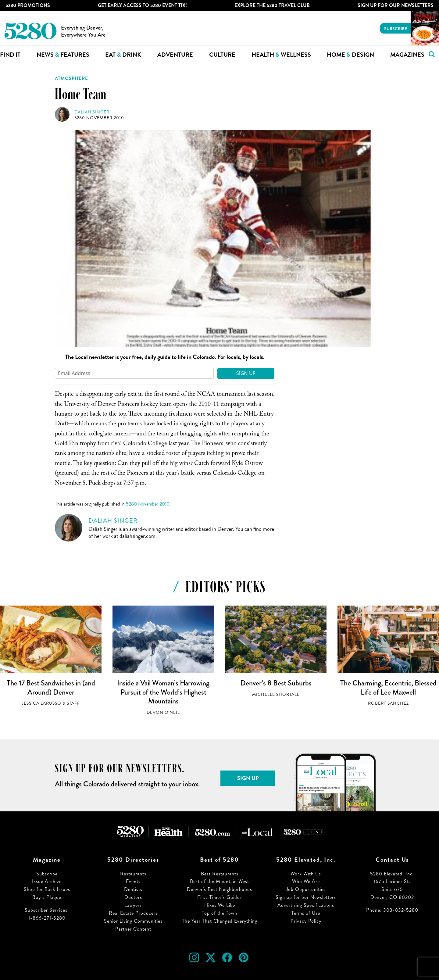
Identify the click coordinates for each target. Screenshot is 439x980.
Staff (73, 703)
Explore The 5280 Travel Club (272, 5)
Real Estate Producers (133, 913)
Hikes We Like (220, 905)
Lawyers (133, 905)
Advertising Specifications (306, 905)
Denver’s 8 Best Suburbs (276, 683)
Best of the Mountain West (220, 881)
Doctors (133, 897)
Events (133, 881)
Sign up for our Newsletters (306, 897)
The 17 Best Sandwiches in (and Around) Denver (51, 688)
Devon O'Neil (163, 712)
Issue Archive (47, 881)
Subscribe (396, 29)
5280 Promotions (28, 5)
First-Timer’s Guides (220, 897)
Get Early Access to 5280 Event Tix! (142, 5)
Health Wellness (281, 55)
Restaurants (133, 874)
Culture (222, 55)
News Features (63, 55)
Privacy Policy (306, 921)
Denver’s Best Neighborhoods (220, 889)
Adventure (175, 55)
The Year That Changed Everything (220, 921)
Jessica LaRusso (41, 703)
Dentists (133, 889)
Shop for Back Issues (47, 889)
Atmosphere (71, 78)
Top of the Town (220, 913)
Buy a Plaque (47, 897)
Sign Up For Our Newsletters (396, 5)
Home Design (350, 55)
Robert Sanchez (388, 703)
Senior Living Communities (133, 921)
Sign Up (246, 373)
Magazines (407, 55)
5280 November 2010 (99, 118)
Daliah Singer (92, 112)
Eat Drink (123, 55)
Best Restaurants (220, 874)
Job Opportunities (306, 889)
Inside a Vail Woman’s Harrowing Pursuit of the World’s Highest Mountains (163, 692)
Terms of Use (306, 913)
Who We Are (306, 881)
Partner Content (133, 929)
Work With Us (306, 874)
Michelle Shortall (276, 694)
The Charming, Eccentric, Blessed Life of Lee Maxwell (388, 688)
